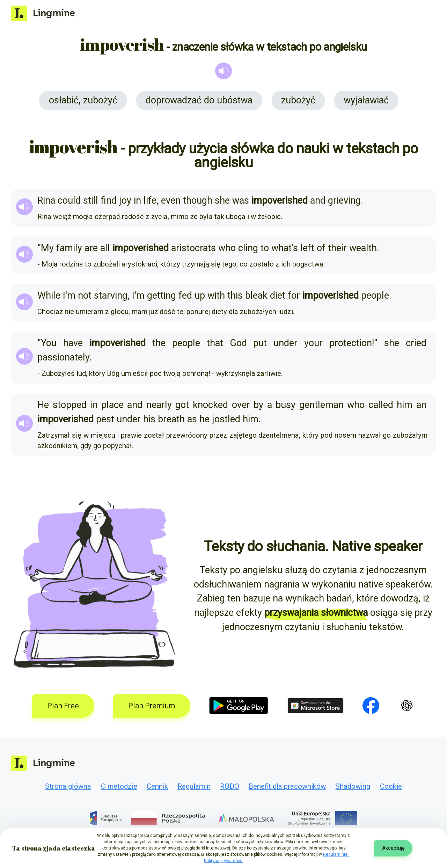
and (318, 200)
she (222, 200)
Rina (46, 200)
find (109, 200)
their (337, 248)
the (159, 343)
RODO (230, 786)
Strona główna (68, 786)
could (69, 200)
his (149, 419)
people (375, 296)
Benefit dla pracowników (287, 786)
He (43, 405)
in (137, 200)
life (150, 200)
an (421, 405)
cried (416, 343)
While (49, 296)
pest (105, 419)
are (91, 248)
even (171, 200)
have (73, 343)
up (200, 296)
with (216, 296)
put (260, 343)
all (105, 248)
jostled (226, 419)
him (405, 405)
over (241, 405)
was (241, 200)
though (198, 200)
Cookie (391, 786)
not (85, 296)
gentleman (321, 405)
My (47, 248)
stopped (70, 405)
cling (248, 248)
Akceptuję (393, 848)
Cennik (157, 786)
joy (125, 200)
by (258, 405)
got (182, 405)
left (307, 248)
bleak (256, 296)
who (227, 248)
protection (351, 343)
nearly (159, 405)
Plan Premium (152, 706)
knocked (210, 405)
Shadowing (353, 786)
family (69, 248)
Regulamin (194, 786)
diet (278, 296)
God (238, 343)
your (313, 343)
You (49, 343)
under (285, 343)
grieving (344, 200)
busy (285, 405)
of (321, 248)
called (381, 405)
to (265, 248)
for (294, 296)
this (235, 296)
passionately (63, 357)
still (91, 200)
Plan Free (63, 706)
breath (171, 419)
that (215, 343)
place (112, 405)
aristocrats (193, 248)
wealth (363, 248)
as (192, 419)
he (204, 419)
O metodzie (119, 786)
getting (162, 296)
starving (111, 296)
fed (185, 296)
